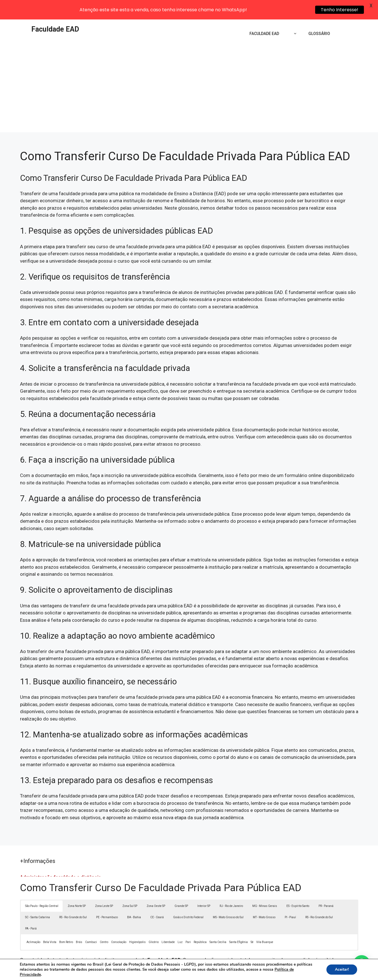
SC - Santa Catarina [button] (37, 899)
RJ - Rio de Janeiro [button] (231, 888)
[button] (362, 964)
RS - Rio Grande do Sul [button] (73, 899)
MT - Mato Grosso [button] (264, 899)
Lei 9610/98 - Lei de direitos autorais (251, 949)
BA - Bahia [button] (134, 899)
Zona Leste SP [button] (104, 888)
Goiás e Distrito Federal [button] (188, 899)
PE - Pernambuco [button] (107, 899)
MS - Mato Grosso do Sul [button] (228, 899)
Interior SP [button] (204, 888)
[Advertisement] (189, 72)
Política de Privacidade (228, 973)
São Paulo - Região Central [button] (42, 888)
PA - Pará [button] (31, 910)
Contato (293, 973)
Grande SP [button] (181, 888)
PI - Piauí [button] (290, 899)
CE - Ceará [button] (157, 899)
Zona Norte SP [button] (77, 888)
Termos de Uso (267, 973)
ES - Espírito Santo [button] (298, 888)
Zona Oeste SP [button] (156, 888)
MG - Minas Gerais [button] (265, 888)
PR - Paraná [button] (326, 888)
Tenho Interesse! (340, 10)
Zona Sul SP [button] (130, 888)
